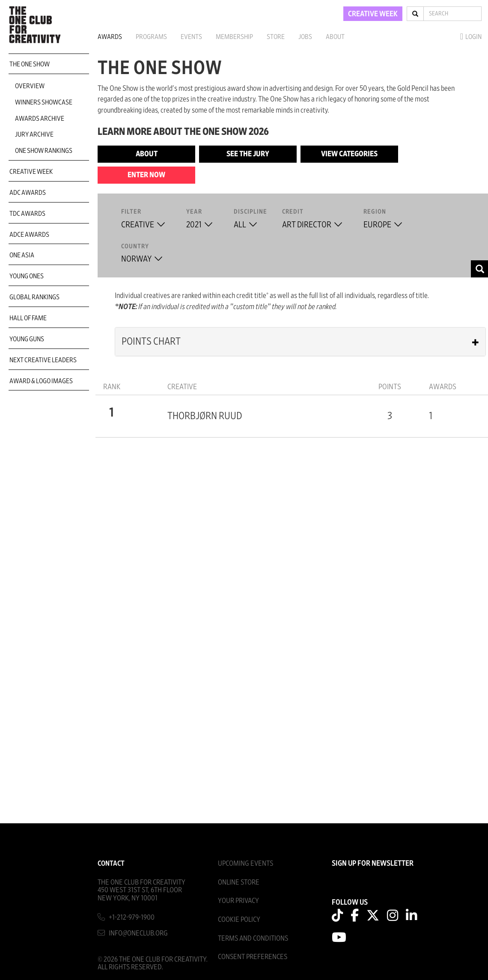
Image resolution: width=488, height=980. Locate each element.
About (335, 37)
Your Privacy (238, 901)
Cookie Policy (239, 919)
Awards (110, 37)
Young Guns (27, 339)
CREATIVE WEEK (373, 14)
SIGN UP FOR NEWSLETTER (373, 864)
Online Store (239, 882)
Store (276, 37)
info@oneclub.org (138, 933)
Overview (30, 86)
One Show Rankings (44, 151)
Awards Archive (40, 119)
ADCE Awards (29, 235)
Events (191, 37)
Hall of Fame (28, 318)
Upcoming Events (245, 863)
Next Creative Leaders (43, 360)
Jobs (305, 37)
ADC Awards (28, 193)
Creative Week (31, 172)
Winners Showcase (44, 102)
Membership (234, 37)
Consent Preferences (253, 957)
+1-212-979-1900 (132, 917)
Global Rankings (34, 297)
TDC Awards (27, 214)
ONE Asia (22, 255)
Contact (111, 863)
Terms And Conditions (253, 938)
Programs (151, 37)
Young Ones (27, 276)
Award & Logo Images (41, 381)
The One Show (30, 64)
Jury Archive (34, 134)
